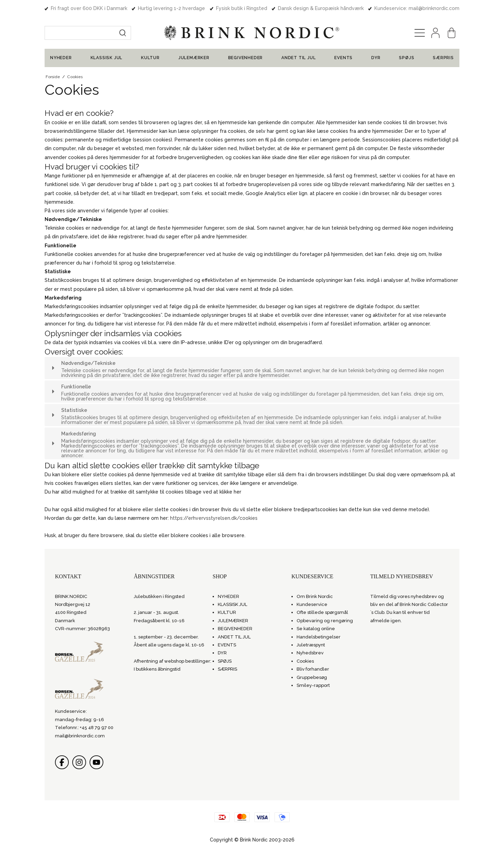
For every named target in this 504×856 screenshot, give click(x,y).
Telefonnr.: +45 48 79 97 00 (84, 728)
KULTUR (150, 58)
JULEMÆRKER (194, 58)
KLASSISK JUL (107, 58)
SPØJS (407, 58)
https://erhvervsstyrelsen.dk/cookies (214, 518)
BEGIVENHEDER (246, 58)
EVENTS (343, 58)
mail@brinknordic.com (80, 736)
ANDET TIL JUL (298, 58)
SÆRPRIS (443, 58)
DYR (376, 58)
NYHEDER (61, 58)
